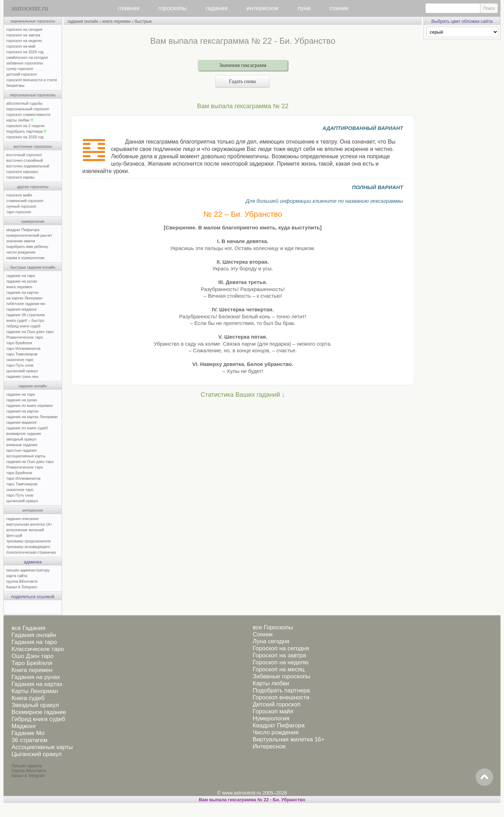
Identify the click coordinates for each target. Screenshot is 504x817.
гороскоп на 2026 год (25, 52)
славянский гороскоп (25, 201)
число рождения (21, 252)
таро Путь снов (20, 365)
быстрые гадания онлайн (33, 267)
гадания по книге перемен (30, 406)
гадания (217, 8)
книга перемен (19, 287)
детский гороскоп (22, 74)
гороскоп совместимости (28, 115)
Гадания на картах (37, 684)
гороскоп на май (21, 46)
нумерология (33, 221)
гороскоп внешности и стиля (32, 80)
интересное (262, 8)
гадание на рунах (22, 281)
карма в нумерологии (25, 258)
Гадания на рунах (36, 677)
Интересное (269, 746)
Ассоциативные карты (42, 747)
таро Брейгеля (19, 343)
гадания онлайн (33, 386)
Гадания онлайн (34, 635)
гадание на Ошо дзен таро (30, 332)
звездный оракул (21, 439)
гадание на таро (21, 276)
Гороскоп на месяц (279, 669)
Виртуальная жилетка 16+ (289, 739)
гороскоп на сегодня (24, 29)
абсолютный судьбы (24, 103)
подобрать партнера (26, 131)
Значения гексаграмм (243, 65)
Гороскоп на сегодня (281, 648)
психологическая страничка (31, 552)
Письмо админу (27, 766)
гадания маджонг (22, 422)
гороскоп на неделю (24, 41)
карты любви (20, 120)
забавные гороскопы (25, 63)
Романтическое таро (25, 337)
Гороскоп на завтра (279, 655)
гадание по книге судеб (27, 428)
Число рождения (276, 732)
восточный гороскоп (24, 155)
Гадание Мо (28, 733)
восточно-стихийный (24, 160)
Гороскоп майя (273, 711)
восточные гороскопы (33, 146)
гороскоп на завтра (23, 35)
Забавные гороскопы (282, 676)
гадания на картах (23, 411)
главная (128, 8)
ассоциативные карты (26, 456)
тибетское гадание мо (26, 304)
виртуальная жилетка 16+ (29, 524)
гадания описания (22, 519)
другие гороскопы (33, 187)
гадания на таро (21, 394)
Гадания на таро (34, 642)
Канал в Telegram (22, 587)
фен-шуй (14, 535)
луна (304, 8)
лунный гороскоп (21, 206)
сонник (339, 8)
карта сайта (17, 576)
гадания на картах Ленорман (33, 417)
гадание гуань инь (22, 376)
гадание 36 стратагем (26, 315)
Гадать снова (243, 81)
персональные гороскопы (33, 95)
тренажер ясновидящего (28, 547)
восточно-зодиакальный (28, 166)
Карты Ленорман (35, 691)
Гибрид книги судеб (38, 719)
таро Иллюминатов (23, 348)
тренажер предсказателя (29, 541)
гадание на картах (23, 292)
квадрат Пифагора (23, 230)
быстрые (143, 21)
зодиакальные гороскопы (33, 21)
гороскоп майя (19, 195)
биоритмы (15, 85)
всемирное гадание (24, 434)
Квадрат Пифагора (279, 725)
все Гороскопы (273, 627)
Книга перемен (32, 670)
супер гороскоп (20, 69)
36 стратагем (29, 740)
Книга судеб (28, 698)
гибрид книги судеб (23, 326)
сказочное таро (20, 360)
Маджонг (24, 726)
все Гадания (29, 628)
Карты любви (271, 683)
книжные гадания (22, 445)
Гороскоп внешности (281, 697)
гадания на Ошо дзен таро (30, 462)
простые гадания (21, 450)
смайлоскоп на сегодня (27, 57)
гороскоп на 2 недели (25, 126)
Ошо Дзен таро (33, 656)
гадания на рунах (22, 400)
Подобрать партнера (281, 690)
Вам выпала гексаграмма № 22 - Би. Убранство (252, 800)
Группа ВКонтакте (29, 771)
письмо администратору (28, 570)
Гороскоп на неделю (281, 662)
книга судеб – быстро (25, 320)
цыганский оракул (22, 371)
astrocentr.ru (30, 8)
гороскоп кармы (20, 177)
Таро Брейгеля (32, 663)
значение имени (21, 241)
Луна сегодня (271, 641)
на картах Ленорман (24, 298)
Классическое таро (38, 649)
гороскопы (172, 8)
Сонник (263, 634)
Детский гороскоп (277, 704)
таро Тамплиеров (22, 354)
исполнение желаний (25, 530)
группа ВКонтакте (22, 581)
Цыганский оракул (37, 754)
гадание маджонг (22, 309)
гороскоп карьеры (22, 172)
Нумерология (271, 718)
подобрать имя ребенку (27, 247)
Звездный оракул (35, 705)
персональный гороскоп (28, 109)
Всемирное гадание (39, 712)
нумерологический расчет (29, 235)
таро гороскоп (19, 212)
